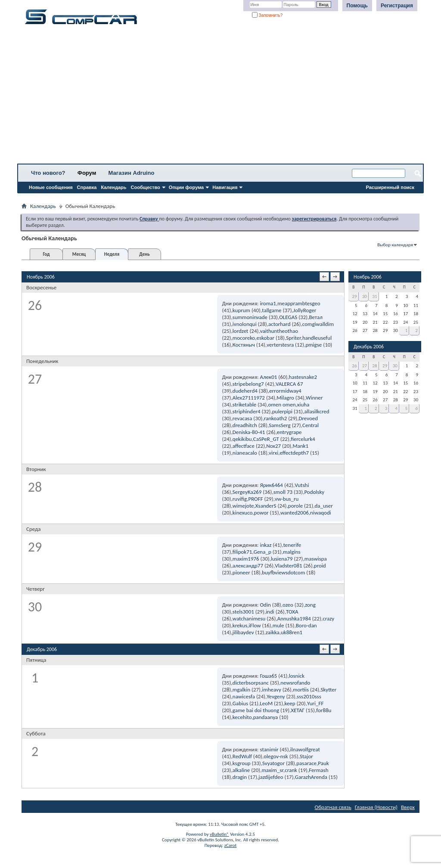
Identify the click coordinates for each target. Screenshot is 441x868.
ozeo (288, 605)
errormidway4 (285, 391)
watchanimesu (249, 618)
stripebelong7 (248, 384)
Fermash (318, 770)
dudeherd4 (245, 391)
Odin (266, 605)
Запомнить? (267, 15)
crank (291, 770)
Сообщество (146, 187)
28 (375, 366)
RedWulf (242, 756)
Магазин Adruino (132, 173)
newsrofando (295, 683)
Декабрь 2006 (369, 347)
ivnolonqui (245, 324)
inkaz (266, 545)
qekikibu (242, 439)
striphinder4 (247, 411)
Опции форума (186, 187)
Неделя (112, 254)
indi (270, 612)
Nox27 (273, 446)
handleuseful (317, 338)
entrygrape (289, 432)
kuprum (241, 310)
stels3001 (243, 612)
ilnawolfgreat (305, 749)
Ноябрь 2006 (368, 277)
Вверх (408, 807)
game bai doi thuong (256, 710)
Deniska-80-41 (249, 432)
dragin (240, 777)
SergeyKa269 (247, 492)
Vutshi (302, 485)
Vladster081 (288, 566)
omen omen (282, 405)
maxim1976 (246, 559)
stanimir (269, 749)
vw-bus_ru (287, 499)
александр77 (248, 566)
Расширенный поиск (390, 187)
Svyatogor (273, 763)
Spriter (293, 338)
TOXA (292, 612)
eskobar (265, 338)
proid (320, 566)
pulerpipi (282, 411)
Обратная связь (333, 807)
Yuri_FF (315, 703)
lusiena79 (282, 559)
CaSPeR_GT (266, 439)
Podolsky (314, 492)
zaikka (273, 632)
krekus (240, 625)
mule (278, 625)
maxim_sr (272, 770)
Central (311, 425)
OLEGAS (288, 317)
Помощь (357, 6)
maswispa (316, 559)
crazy (328, 618)
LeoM (266, 703)
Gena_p (262, 552)
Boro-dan (306, 625)
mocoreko (244, 338)
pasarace (306, 763)
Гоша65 (269, 676)
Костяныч (244, 345)
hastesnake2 (303, 377)
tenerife (292, 545)
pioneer (241, 572)
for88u (324, 710)
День (144, 254)
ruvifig (240, 499)
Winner (314, 398)
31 (375, 296)
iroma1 (268, 303)
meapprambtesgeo (299, 303)
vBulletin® (219, 834)
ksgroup (242, 763)
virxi (273, 453)
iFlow (255, 625)
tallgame (272, 310)
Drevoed (308, 418)
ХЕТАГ (298, 710)
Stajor (306, 756)
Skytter (328, 690)
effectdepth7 (294, 453)
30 (365, 296)
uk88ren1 (292, 632)
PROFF (255, 499)
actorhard (280, 324)
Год (46, 254)
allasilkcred (317, 411)
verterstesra (280, 345)
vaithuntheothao (279, 331)
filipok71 (242, 552)
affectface (244, 446)
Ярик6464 (272, 485)
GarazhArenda (311, 777)
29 (354, 296)
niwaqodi (321, 513)
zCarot (231, 845)
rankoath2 (276, 418)
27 (365, 366)
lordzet (241, 331)
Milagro (285, 398)
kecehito (242, 717)
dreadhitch (245, 425)
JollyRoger (305, 310)
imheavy (272, 690)
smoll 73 (283, 492)
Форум (87, 173)
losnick (297, 676)
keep (290, 703)
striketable (244, 405)
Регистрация (397, 6)
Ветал (316, 317)
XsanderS (266, 506)
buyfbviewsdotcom (283, 572)
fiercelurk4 (303, 439)
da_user (323, 506)
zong (310, 605)
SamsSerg (280, 425)
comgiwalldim (318, 324)
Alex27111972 (249, 398)
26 (354, 366)
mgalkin (241, 690)
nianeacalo (245, 453)
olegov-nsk (276, 756)
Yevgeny (276, 696)
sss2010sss (309, 696)
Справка (87, 187)
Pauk (323, 763)
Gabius (240, 703)
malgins (292, 552)
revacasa (242, 418)
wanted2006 (295, 513)
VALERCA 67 (289, 384)
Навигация (225, 187)
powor (261, 513)
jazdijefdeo (271, 777)
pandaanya (266, 717)
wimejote (243, 506)
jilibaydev (243, 632)
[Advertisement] (220, 97)
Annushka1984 (294, 618)
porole (295, 506)
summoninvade (250, 317)
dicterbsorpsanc (251, 683)
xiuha (303, 405)
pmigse (314, 345)
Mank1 (300, 446)
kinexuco (242, 513)
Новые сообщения (51, 187)
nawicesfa (244, 696)
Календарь (113, 187)
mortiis (301, 690)
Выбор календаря (395, 245)
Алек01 (269, 377)
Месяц (79, 254)
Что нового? (48, 173)
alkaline (241, 770)
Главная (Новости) (376, 807)
